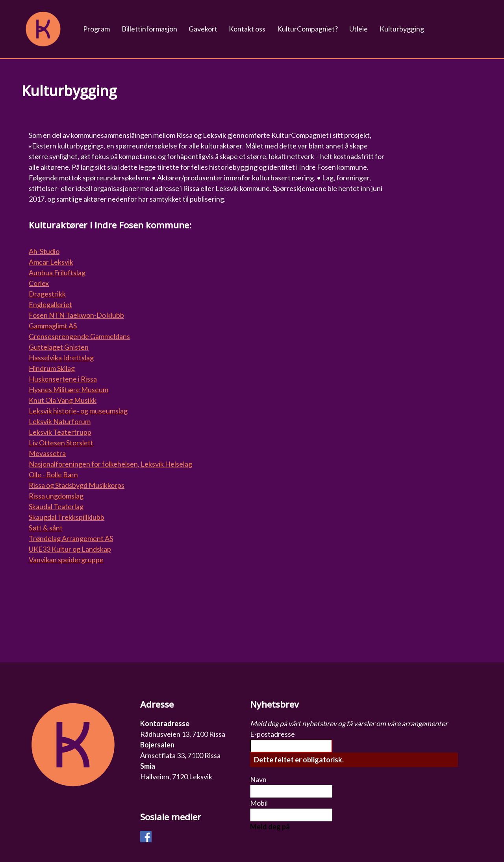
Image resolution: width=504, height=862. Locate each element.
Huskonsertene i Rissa (63, 379)
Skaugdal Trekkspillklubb (67, 517)
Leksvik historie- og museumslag (78, 411)
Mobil (259, 803)
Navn (258, 779)
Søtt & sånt (46, 528)
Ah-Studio (44, 251)
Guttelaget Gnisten (59, 347)
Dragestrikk (47, 294)
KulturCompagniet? (308, 29)
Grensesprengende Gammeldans (79, 336)
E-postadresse (272, 734)
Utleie (359, 29)
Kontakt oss (247, 29)
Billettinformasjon (149, 29)
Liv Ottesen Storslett (61, 443)
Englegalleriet (50, 304)
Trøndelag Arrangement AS (71, 538)
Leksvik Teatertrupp (60, 432)
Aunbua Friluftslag (57, 273)
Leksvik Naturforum (60, 421)
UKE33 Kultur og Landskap (70, 549)
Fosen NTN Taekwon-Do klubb (76, 315)
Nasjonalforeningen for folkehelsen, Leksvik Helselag (110, 464)
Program (96, 29)
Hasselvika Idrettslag (61, 358)
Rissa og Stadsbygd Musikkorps (77, 485)
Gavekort (203, 29)
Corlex (39, 283)
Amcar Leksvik (51, 262)
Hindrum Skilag (52, 368)
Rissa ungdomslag (56, 496)
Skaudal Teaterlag (56, 506)
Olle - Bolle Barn (53, 475)
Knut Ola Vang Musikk (63, 400)
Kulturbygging (402, 29)
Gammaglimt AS (53, 326)
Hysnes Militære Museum (69, 389)
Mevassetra (47, 453)
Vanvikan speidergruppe (66, 560)
